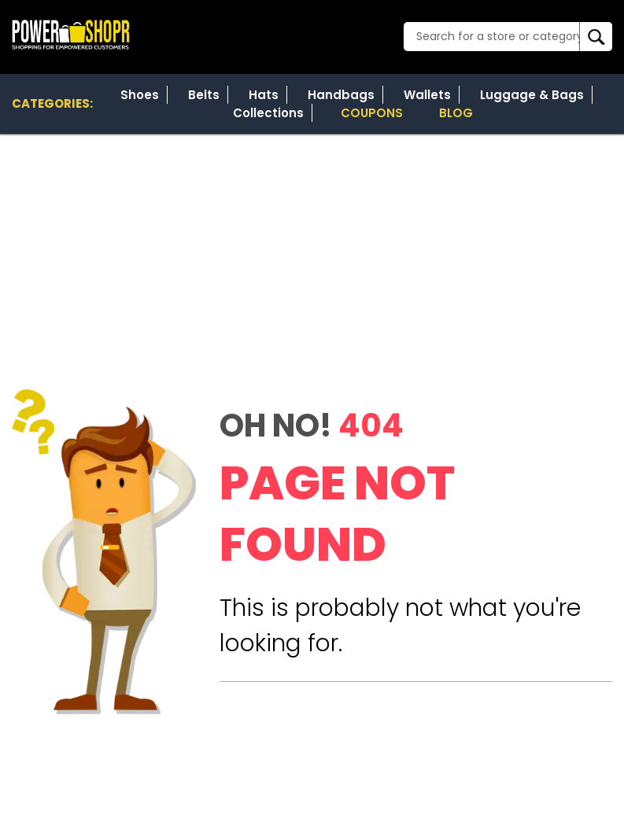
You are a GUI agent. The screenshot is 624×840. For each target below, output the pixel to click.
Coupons (372, 113)
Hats (264, 95)
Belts (204, 95)
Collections (268, 113)
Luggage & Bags (532, 95)
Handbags (341, 95)
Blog (456, 113)
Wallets (427, 95)
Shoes (140, 95)
